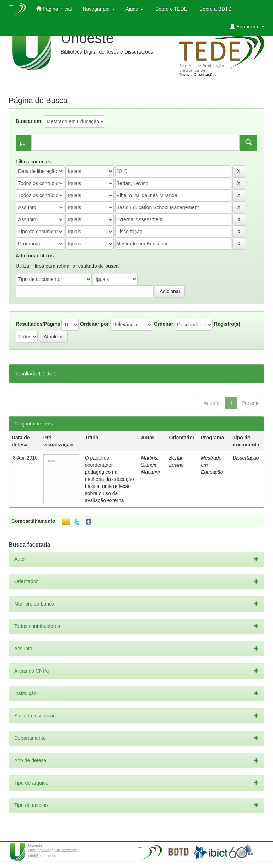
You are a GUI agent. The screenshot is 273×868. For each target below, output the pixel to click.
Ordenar (164, 324)
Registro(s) (227, 324)
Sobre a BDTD (215, 9)
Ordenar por (94, 324)
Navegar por (99, 9)
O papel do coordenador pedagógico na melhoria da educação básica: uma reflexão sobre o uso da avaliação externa (109, 479)
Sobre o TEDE (171, 9)
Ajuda (134, 9)
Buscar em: (29, 121)
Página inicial (54, 9)
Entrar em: (247, 26)
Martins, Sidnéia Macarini (151, 465)
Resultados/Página (38, 324)
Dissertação (246, 458)
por (23, 143)
